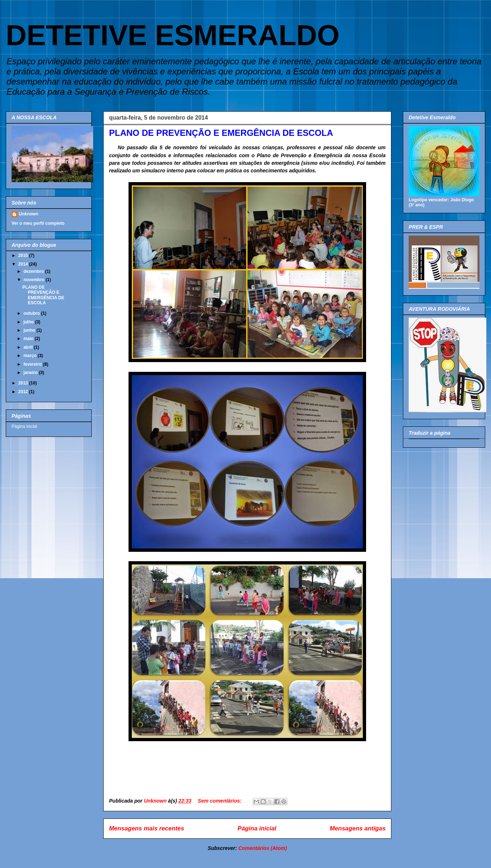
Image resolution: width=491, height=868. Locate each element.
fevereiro (33, 364)
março (31, 356)
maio (29, 339)
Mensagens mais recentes (147, 828)
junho (30, 330)
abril (29, 347)
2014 (24, 264)
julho (29, 322)
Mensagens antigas (358, 828)
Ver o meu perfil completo (38, 223)
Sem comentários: (220, 801)
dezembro (34, 271)
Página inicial (257, 828)
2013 (24, 383)
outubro (32, 313)
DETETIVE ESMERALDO (173, 35)
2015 (24, 255)
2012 (24, 392)
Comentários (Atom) (263, 848)
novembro (34, 280)
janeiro (31, 373)
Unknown (29, 214)
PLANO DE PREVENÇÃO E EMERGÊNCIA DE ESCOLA (221, 133)
